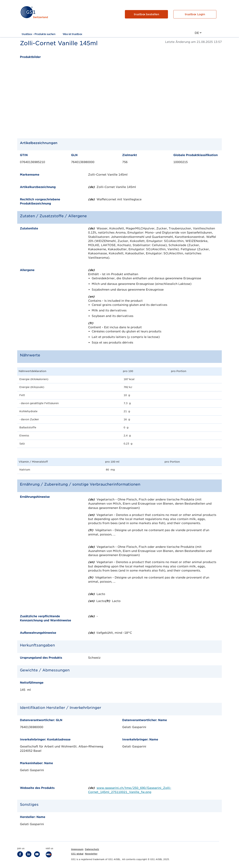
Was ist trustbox (72, 34)
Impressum (77, 849)
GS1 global (77, 854)
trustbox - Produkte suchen (39, 34)
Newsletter (91, 854)
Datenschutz (92, 849)
